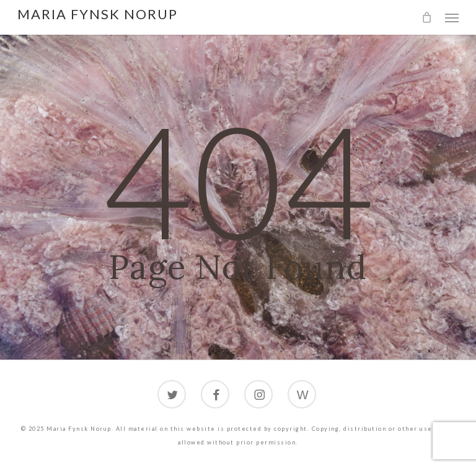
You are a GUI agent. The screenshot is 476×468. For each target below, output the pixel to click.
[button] (452, 17)
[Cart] (427, 17)
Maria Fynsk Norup (98, 14)
